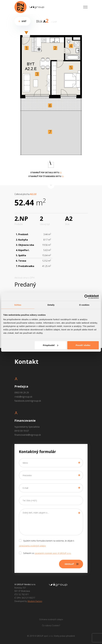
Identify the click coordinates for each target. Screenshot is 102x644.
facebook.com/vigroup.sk (28, 401)
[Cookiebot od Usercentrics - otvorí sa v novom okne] (86, 297)
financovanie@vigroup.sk (28, 435)
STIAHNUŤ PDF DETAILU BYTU (46, 172)
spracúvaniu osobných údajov (32, 546)
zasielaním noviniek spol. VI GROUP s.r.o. (53, 553)
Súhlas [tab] (18, 305)
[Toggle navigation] (85, 7)
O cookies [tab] (84, 305)
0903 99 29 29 (22, 393)
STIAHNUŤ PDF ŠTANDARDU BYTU (46, 176)
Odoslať (74, 564)
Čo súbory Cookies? (51, 625)
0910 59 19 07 (22, 431)
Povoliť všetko (83, 345)
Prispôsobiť (51, 345)
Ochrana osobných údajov (51, 619)
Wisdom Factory (35, 601)
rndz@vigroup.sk (23, 397)
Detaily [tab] (51, 305)
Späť (23, 21)
